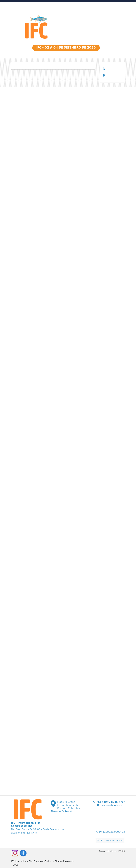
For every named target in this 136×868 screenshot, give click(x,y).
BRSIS (122, 851)
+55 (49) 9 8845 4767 (109, 802)
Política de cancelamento (110, 840)
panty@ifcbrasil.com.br (111, 805)
